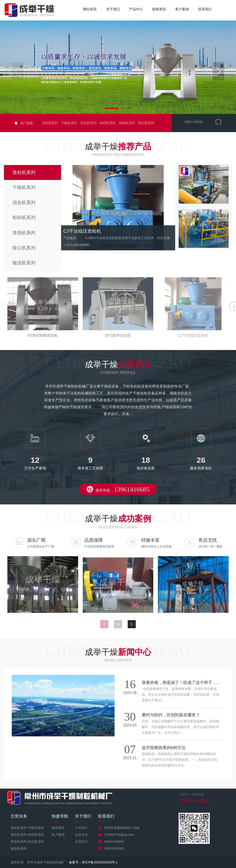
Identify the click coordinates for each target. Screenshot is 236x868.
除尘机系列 (146, 123)
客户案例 (182, 9)
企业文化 (81, 835)
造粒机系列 (50, 123)
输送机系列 (19, 848)
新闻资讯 (159, 9)
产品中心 (136, 9)
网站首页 (90, 9)
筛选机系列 (127, 123)
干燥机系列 (69, 123)
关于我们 (113, 9)
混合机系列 (88, 123)
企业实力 (81, 842)
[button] (218, 71)
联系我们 (205, 9)
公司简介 (81, 828)
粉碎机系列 (108, 123)
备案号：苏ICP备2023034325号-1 (93, 862)
